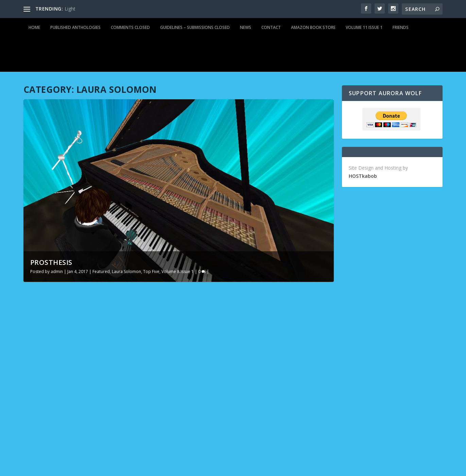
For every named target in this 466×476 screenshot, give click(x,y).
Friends (401, 27)
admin (57, 271)
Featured (101, 271)
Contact (271, 27)
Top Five (151, 271)
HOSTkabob (363, 176)
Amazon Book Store (313, 27)
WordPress (134, 468)
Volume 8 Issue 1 (178, 271)
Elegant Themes (70, 468)
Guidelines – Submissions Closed (195, 27)
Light (70, 9)
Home (34, 27)
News (246, 27)
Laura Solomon (126, 271)
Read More (48, 444)
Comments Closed (130, 27)
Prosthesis (51, 262)
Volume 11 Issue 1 (364, 27)
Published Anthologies (75, 27)
